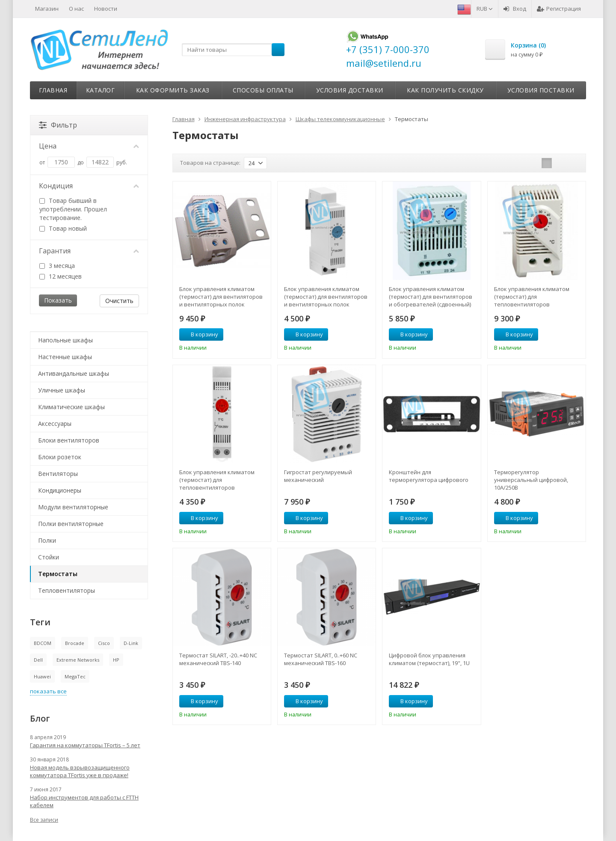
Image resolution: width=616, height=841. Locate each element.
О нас (76, 9)
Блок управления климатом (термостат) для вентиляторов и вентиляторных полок (221, 297)
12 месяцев (61, 276)
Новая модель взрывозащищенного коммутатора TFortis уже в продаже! (80, 771)
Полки (47, 540)
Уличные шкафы (62, 390)
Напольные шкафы (65, 340)
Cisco (104, 643)
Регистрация (559, 9)
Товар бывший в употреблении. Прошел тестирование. (73, 209)
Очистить (119, 301)
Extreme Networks (78, 660)
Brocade (75, 643)
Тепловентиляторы (67, 590)
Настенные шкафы (65, 357)
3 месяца (57, 266)
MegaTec (75, 676)
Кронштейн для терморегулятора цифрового (429, 476)
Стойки (49, 557)
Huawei (42, 676)
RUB (485, 9)
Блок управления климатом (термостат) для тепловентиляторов (532, 297)
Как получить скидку (445, 90)
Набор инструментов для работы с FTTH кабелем (84, 801)
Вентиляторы (58, 474)
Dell (38, 660)
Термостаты (58, 574)
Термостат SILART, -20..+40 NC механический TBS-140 (218, 659)
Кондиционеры (60, 490)
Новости (106, 9)
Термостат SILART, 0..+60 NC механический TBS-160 (321, 659)
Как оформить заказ (173, 90)
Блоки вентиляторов (69, 440)
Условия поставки (541, 90)
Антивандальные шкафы (74, 373)
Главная (53, 90)
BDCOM (43, 643)
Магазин (47, 9)
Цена (89, 146)
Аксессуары (55, 423)
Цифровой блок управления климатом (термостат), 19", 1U (429, 659)
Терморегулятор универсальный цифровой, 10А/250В (531, 480)
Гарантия (89, 251)
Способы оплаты (263, 90)
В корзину (200, 334)
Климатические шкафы (71, 407)
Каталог (101, 90)
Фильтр (58, 125)
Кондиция (89, 186)
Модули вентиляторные (73, 507)
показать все (48, 691)
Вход (515, 9)
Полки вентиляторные (71, 524)
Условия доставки (350, 90)
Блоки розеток (60, 457)
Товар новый (63, 228)
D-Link (131, 643)
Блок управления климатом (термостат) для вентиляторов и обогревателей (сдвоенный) (431, 297)
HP (116, 660)
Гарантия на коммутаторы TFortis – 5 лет (85, 745)
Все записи (44, 820)
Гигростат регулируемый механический (318, 476)
